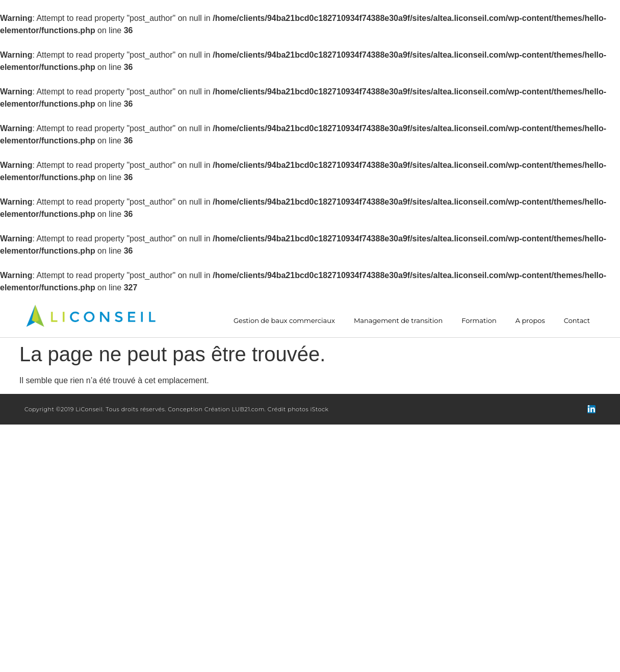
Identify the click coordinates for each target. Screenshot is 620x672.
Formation (479, 321)
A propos (530, 321)
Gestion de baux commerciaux (284, 321)
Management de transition (398, 321)
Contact (577, 321)
